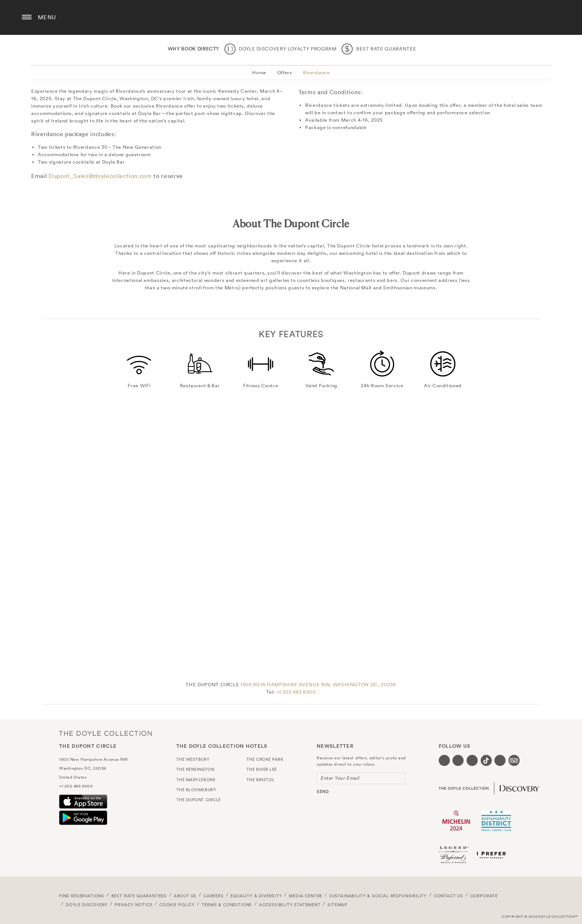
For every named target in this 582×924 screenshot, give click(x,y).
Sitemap (337, 905)
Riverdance (316, 73)
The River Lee (262, 769)
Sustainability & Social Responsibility (378, 896)
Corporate (484, 896)
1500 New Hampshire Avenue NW (93, 759)
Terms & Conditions (227, 905)
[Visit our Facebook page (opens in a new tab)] (444, 760)
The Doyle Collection (105, 733)
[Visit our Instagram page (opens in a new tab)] (472, 760)
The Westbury (193, 759)
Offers (285, 73)
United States (73, 777)
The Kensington (195, 769)
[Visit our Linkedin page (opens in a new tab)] (500, 760)
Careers (214, 896)
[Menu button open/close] (27, 17)
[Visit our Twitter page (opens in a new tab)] (458, 760)
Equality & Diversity (256, 896)
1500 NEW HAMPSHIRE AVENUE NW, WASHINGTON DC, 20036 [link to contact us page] (318, 685)
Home (259, 73)
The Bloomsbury (196, 790)
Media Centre (305, 896)
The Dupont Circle (291, 17)
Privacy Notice (134, 905)
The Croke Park (265, 759)
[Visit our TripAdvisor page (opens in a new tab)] (514, 760)
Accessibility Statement (290, 905)
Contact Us (449, 896)
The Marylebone (196, 780)
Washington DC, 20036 (83, 768)
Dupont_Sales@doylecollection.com (100, 176)
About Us (185, 896)
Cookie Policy (177, 905)
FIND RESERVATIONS (82, 896)
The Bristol (261, 780)
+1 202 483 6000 (76, 786)
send (323, 792)
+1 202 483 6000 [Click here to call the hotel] (296, 692)
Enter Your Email (340, 778)
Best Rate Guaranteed (139, 896)
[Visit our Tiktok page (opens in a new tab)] (486, 760)
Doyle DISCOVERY (87, 905)
